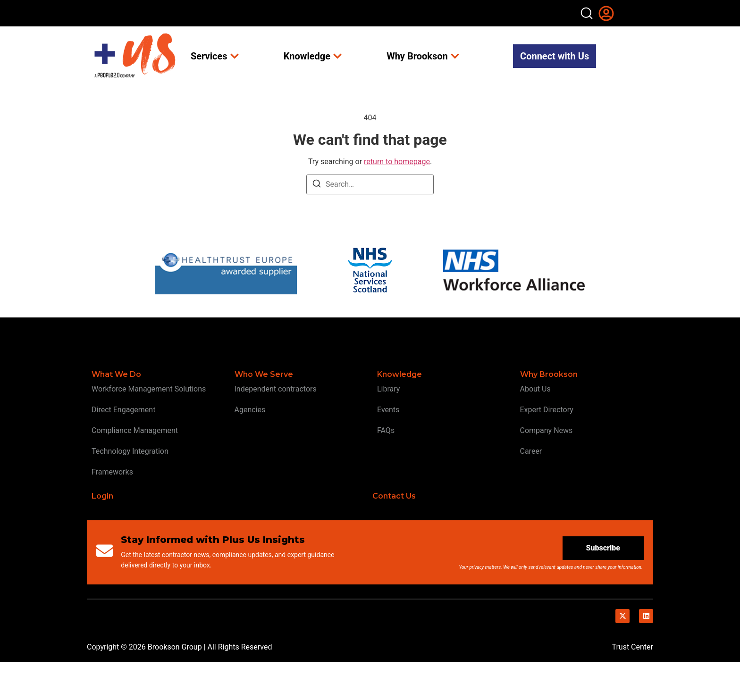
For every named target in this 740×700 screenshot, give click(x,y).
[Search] (317, 223)
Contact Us (394, 534)
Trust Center (632, 685)
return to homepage (397, 200)
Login (102, 534)
